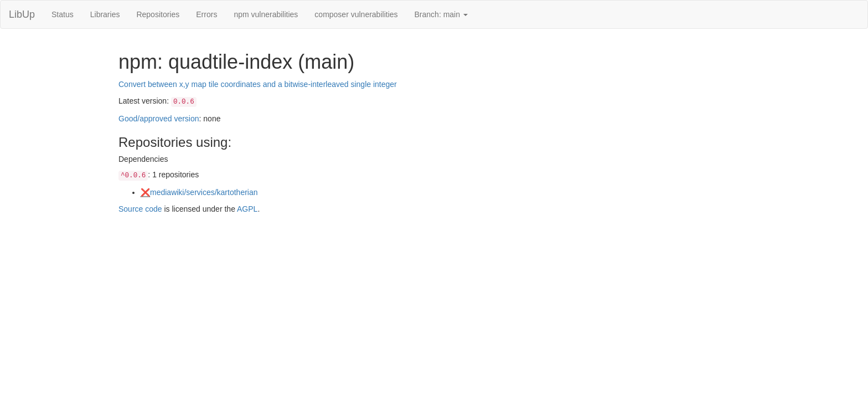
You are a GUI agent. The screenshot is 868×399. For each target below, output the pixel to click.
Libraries (105, 14)
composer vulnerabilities (356, 14)
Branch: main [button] (441, 14)
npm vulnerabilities (266, 14)
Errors (206, 14)
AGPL (247, 209)
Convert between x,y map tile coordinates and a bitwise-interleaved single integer (258, 84)
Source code (140, 209)
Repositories (158, 14)
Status (63, 14)
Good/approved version (159, 119)
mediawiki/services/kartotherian (204, 192)
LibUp (22, 14)
